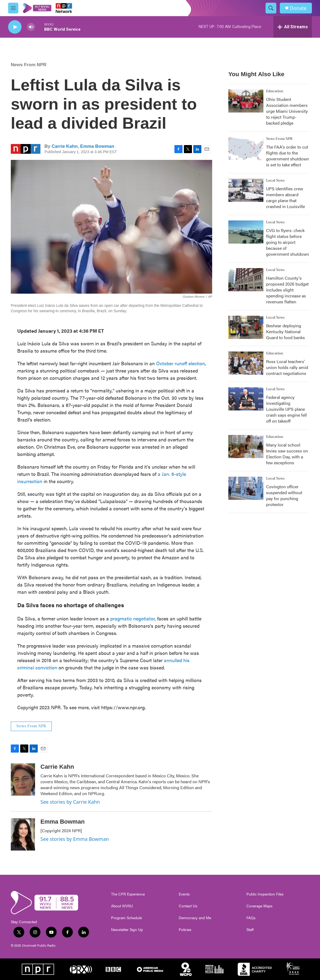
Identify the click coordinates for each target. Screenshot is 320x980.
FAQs (251, 918)
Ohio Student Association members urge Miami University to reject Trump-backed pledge (287, 111)
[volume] (31, 27)
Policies (185, 930)
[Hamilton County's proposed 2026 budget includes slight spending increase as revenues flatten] (246, 280)
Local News (275, 181)
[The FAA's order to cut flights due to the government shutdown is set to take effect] (246, 149)
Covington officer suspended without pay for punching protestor (284, 495)
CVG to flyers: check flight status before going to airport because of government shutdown (288, 242)
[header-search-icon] (271, 8)
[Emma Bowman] (23, 834)
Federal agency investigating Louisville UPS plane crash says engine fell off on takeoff (286, 409)
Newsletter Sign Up (127, 930)
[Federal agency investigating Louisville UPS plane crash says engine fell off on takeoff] (246, 399)
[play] (15, 27)
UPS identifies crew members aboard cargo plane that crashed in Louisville (285, 197)
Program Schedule (126, 918)
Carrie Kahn (64, 146)
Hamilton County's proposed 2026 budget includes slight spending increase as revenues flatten (287, 290)
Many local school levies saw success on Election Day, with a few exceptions (287, 454)
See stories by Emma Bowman (75, 839)
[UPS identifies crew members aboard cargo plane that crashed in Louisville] (246, 190)
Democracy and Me (195, 918)
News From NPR (29, 65)
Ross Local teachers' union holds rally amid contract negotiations (287, 367)
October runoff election (180, 363)
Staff (250, 930)
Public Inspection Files (265, 894)
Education (275, 91)
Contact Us (188, 906)
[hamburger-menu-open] (13, 8)
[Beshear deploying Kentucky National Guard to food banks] (246, 327)
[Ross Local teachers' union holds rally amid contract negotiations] (246, 363)
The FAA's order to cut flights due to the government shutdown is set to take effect (288, 156)
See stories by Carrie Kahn (70, 802)
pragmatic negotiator (133, 618)
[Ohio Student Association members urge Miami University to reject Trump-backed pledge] (246, 101)
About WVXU (122, 906)
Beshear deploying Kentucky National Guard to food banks (285, 331)
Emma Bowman (97, 146)
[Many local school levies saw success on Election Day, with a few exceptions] (246, 447)
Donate (298, 8)
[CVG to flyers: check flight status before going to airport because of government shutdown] (246, 232)
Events (184, 894)
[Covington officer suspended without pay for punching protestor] (246, 488)
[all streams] (293, 27)
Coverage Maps (259, 906)
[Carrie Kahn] (23, 779)
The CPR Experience (128, 894)
